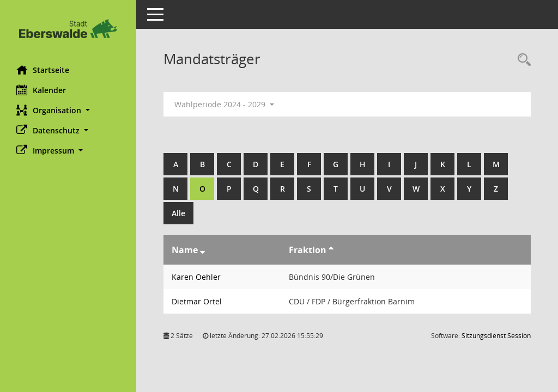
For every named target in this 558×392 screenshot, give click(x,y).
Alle (178, 213)
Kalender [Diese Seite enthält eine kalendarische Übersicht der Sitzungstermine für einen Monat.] (41, 90)
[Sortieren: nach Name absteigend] (202, 250)
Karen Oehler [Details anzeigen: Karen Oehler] (196, 277)
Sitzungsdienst (496, 336)
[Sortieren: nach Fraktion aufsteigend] (331, 250)
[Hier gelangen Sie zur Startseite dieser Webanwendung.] (68, 29)
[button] (68, 110)
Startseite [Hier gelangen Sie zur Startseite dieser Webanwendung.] (43, 70)
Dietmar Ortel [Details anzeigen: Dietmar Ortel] (197, 301)
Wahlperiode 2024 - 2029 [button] (224, 104)
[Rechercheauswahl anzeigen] (521, 60)
